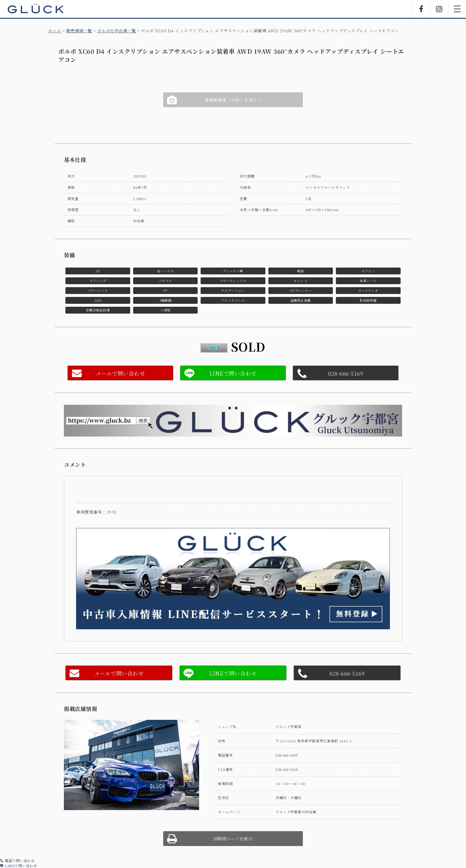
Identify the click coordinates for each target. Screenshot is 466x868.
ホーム (55, 31)
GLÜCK (36, 9)
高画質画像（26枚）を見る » (233, 100)
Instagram (439, 9)
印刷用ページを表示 (233, 839)
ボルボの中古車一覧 (117, 31)
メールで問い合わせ (121, 373)
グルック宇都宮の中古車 (296, 812)
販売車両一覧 (79, 31)
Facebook (421, 9)
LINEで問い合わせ (18, 865)
